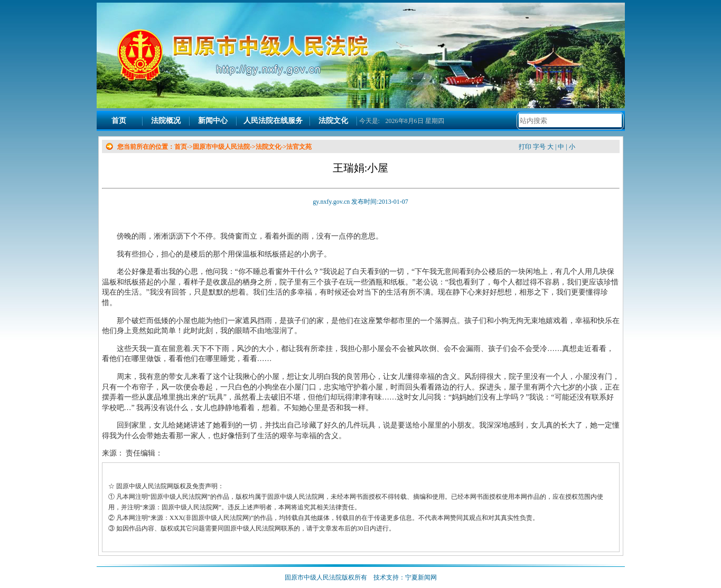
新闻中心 (213, 121)
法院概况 (166, 121)
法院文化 (333, 121)
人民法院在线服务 (273, 121)
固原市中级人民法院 (221, 147)
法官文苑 (299, 147)
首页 (119, 121)
